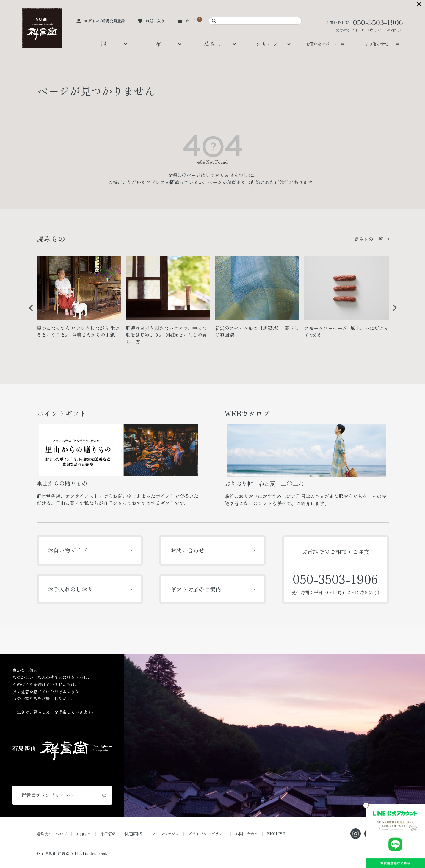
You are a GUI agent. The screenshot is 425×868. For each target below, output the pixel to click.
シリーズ (267, 44)
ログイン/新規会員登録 (104, 21)
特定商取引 (134, 834)
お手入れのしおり (70, 589)
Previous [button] (29, 312)
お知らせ (84, 834)
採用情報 (108, 834)
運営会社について (52, 834)
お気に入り (155, 21)
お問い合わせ (187, 550)
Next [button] (393, 312)
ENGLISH (276, 834)
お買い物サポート (322, 44)
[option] (79, 299)
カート (191, 21)
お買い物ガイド (67, 550)
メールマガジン (166, 834)
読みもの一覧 (368, 239)
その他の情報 (376, 44)
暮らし (212, 44)
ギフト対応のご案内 (196, 589)
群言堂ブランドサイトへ (48, 795)
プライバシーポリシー (207, 834)
